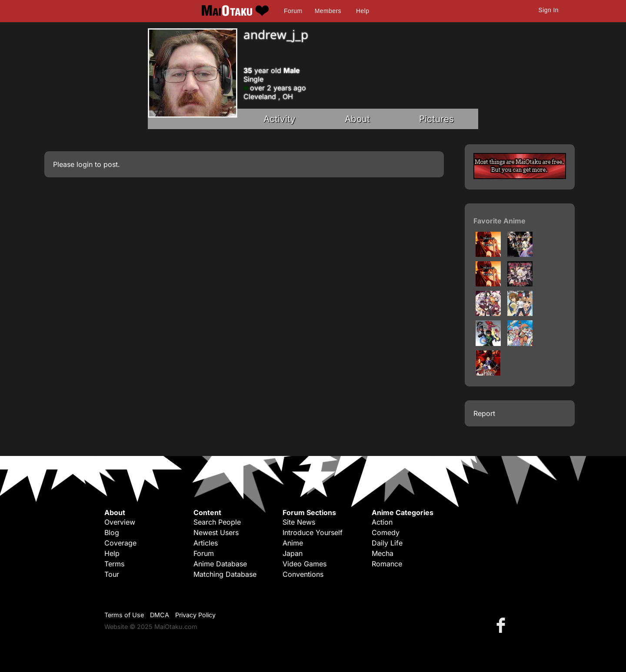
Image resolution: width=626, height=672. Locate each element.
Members (328, 11)
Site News (299, 522)
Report (484, 413)
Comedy (386, 532)
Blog (112, 532)
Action (382, 522)
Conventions (303, 574)
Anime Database (220, 564)
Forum (293, 11)
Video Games (305, 564)
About (357, 119)
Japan (293, 553)
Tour (112, 574)
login (85, 164)
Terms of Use (124, 615)
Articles (206, 543)
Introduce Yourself (313, 532)
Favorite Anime (499, 221)
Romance (387, 564)
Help (363, 11)
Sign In (549, 10)
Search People (217, 522)
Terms (114, 564)
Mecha (383, 553)
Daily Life (387, 543)
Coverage (120, 543)
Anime (293, 543)
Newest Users (216, 532)
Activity (280, 119)
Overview (120, 522)
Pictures (436, 119)
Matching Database (225, 574)
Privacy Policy (195, 615)
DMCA (160, 615)
